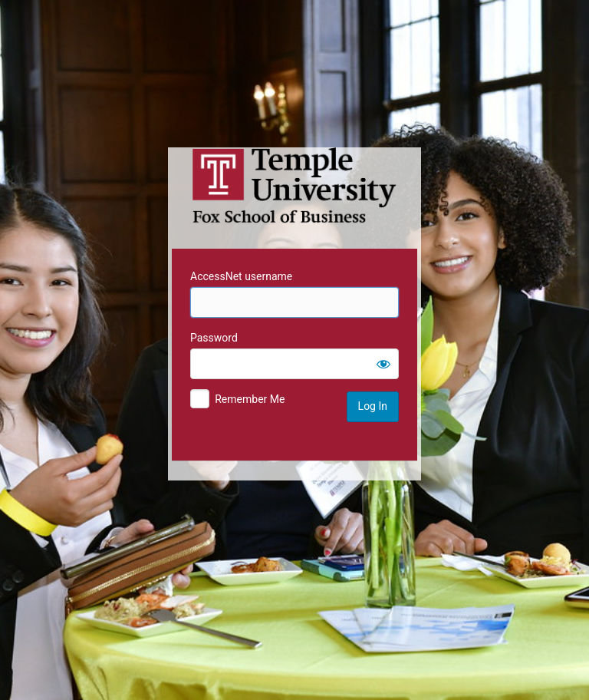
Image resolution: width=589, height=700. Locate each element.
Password (214, 338)
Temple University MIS (294, 186)
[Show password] (383, 364)
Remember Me (250, 399)
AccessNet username (241, 276)
